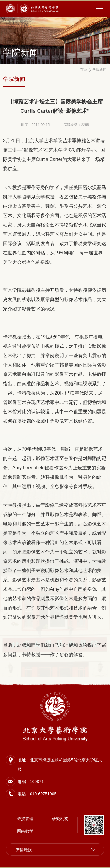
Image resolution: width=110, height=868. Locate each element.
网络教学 (25, 831)
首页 (84, 70)
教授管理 (25, 819)
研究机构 (60, 819)
